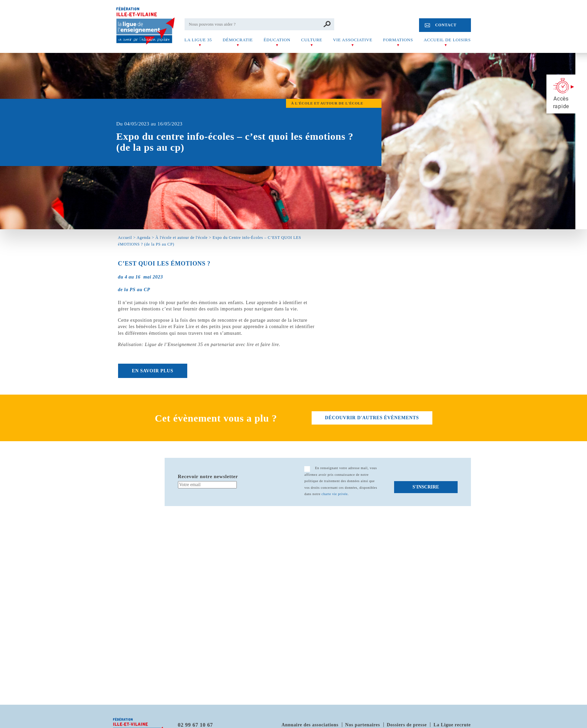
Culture (312, 40)
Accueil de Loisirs (447, 40)
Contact (446, 25)
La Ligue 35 (198, 40)
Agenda (144, 238)
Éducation (277, 40)
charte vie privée (335, 494)
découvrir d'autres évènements (372, 418)
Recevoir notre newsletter (208, 476)
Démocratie (238, 40)
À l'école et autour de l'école (181, 238)
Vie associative (353, 40)
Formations (398, 40)
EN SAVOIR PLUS (153, 371)
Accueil (125, 238)
